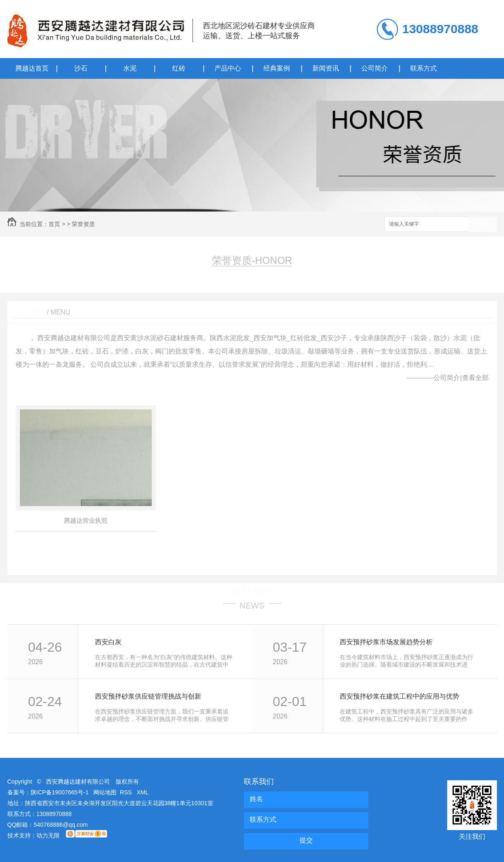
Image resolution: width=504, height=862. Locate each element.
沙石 (81, 68)
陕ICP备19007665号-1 (60, 792)
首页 (54, 224)
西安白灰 (108, 642)
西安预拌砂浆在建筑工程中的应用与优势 (399, 696)
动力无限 (48, 835)
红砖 (179, 68)
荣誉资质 (83, 224)
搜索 (482, 225)
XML (143, 792)
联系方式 (424, 68)
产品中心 (228, 68)
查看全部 (475, 378)
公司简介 (375, 68)
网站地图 (105, 792)
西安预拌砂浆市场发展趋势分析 (386, 642)
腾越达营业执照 (86, 520)
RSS (127, 792)
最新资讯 (252, 591)
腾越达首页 (32, 68)
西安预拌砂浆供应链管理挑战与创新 (148, 696)
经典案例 (277, 68)
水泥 (130, 68)
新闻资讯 (326, 68)
